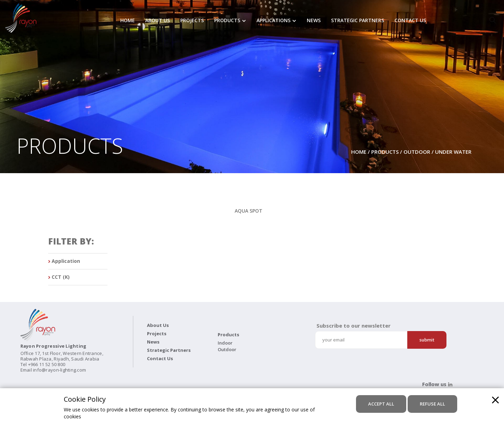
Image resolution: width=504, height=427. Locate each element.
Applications (273, 21)
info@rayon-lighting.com (59, 370)
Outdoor (417, 152)
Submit (427, 340)
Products (227, 21)
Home (128, 21)
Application (64, 261)
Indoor (225, 343)
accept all (381, 404)
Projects (192, 21)
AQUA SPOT (249, 211)
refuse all (432, 404)
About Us (158, 21)
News (314, 21)
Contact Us (410, 21)
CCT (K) (59, 277)
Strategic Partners (358, 21)
